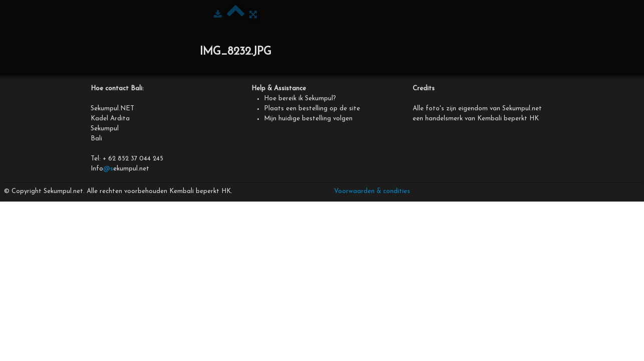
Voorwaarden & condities (372, 191)
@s (108, 169)
